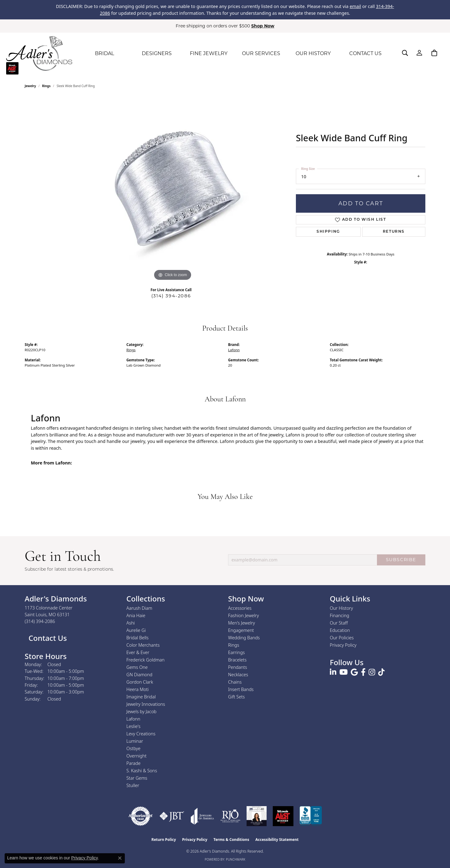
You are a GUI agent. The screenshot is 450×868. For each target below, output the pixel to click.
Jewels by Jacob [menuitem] (141, 711)
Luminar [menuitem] (135, 741)
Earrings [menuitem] (236, 652)
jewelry (30, 86)
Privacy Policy (343, 645)
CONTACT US (365, 53)
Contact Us (47, 638)
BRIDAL (104, 53)
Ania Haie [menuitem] (136, 615)
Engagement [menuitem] (241, 630)
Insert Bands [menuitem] (241, 689)
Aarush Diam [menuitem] (139, 608)
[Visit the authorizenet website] (141, 816)
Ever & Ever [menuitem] (138, 652)
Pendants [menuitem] (238, 667)
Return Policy (164, 840)
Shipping (328, 232)
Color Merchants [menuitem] (143, 645)
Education (340, 630)
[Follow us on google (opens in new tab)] (354, 672)
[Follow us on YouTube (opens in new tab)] (344, 672)
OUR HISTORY (313, 53)
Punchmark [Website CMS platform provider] (236, 859)
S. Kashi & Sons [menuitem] (142, 771)
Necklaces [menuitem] (238, 675)
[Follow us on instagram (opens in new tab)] (372, 672)
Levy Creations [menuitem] (141, 734)
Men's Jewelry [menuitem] (241, 623)
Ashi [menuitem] (131, 623)
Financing (340, 615)
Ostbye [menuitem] (133, 748)
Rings (46, 86)
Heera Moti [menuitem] (137, 689)
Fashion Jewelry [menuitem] (243, 615)
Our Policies (342, 638)
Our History (341, 608)
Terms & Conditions (231, 840)
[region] (173, 190)
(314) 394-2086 (171, 296)
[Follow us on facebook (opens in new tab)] (363, 672)
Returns (394, 232)
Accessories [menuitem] (240, 608)
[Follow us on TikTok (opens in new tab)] (381, 672)
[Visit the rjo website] (230, 816)
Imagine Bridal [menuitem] (141, 697)
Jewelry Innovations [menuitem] (146, 704)
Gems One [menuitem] (137, 667)
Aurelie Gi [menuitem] (136, 630)
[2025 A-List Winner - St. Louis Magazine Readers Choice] (283, 816)
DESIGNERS (157, 53)
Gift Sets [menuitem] (236, 697)
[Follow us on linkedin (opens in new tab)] (333, 672)
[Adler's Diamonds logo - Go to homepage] (39, 54)
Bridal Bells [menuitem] (137, 638)
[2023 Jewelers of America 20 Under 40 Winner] (257, 816)
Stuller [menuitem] (133, 785)
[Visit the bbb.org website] (311, 816)
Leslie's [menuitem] (133, 726)
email (355, 6)
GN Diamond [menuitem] (139, 675)
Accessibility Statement (277, 840)
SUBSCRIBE (401, 560)
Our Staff (339, 623)
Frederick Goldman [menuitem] (145, 660)
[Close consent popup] (120, 858)
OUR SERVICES (261, 53)
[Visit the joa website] (202, 816)
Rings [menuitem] (234, 645)
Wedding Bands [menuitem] (244, 638)
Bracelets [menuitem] (237, 660)
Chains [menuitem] (235, 682)
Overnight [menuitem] (136, 756)
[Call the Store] (40, 621)
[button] (405, 53)
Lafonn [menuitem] (133, 719)
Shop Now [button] (263, 26)
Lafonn (234, 350)
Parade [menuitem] (133, 763)
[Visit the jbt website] (172, 816)
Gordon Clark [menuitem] (140, 682)
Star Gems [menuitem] (137, 778)
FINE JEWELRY (209, 53)
